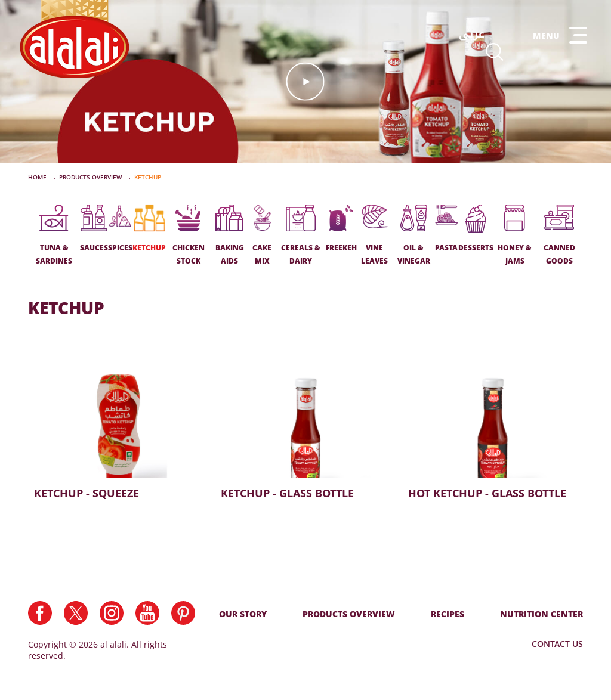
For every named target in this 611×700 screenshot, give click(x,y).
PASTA (447, 229)
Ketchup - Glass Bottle (305, 424)
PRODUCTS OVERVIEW (91, 177)
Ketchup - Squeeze (118, 424)
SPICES (120, 229)
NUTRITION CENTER (541, 614)
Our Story (243, 614)
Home (38, 177)
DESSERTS (476, 229)
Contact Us (557, 644)
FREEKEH (341, 229)
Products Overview (349, 614)
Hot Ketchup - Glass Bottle (493, 424)
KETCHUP (149, 229)
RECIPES (448, 614)
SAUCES (94, 229)
